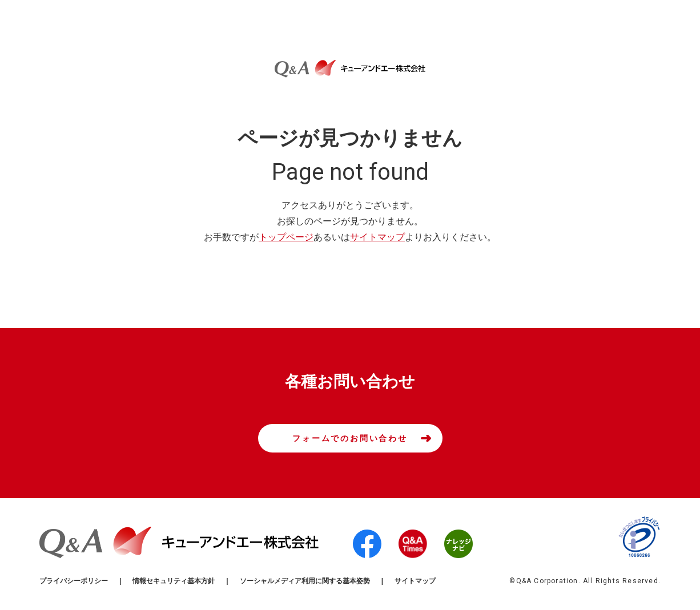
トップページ (286, 237)
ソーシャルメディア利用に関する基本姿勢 (305, 581)
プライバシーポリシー (74, 581)
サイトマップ (377, 237)
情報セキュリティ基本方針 (174, 581)
